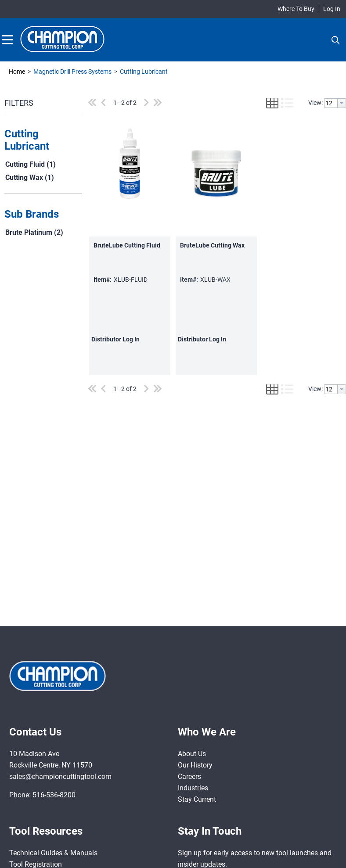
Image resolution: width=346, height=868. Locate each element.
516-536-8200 (54, 795)
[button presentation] (342, 103)
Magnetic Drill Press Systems (72, 72)
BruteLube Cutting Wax (212, 245)
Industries (193, 788)
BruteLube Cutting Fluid (127, 245)
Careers (189, 777)
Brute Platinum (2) (34, 232)
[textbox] (331, 103)
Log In (332, 9)
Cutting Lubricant (143, 72)
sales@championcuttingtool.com (60, 777)
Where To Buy (296, 9)
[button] (41, 140)
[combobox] (335, 103)
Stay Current (197, 799)
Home (17, 72)
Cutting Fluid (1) (31, 164)
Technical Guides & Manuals (53, 853)
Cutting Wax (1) (30, 178)
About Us (192, 754)
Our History (195, 765)
